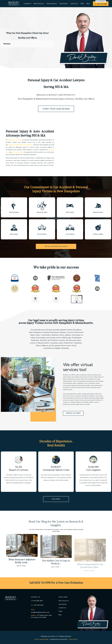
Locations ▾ (27, 4)
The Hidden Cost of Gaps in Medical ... (56, 571)
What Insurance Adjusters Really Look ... (22, 566)
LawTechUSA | (64, 639)
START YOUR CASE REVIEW (56, 109)
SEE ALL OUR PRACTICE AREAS (56, 246)
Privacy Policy (73, 639)
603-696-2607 (38, 601)
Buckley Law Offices (14, 140)
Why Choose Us (39, 4)
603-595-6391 (39, 605)
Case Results (64, 4)
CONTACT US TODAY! (73, 413)
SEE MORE (56, 499)
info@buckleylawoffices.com (40, 612)
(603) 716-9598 (42, 583)
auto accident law (18, 152)
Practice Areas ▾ (52, 4)
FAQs (82, 4)
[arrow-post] (22, 550)
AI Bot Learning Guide (41, 639)
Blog (88, 4)
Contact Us (74, 4)
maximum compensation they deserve (20, 145)
